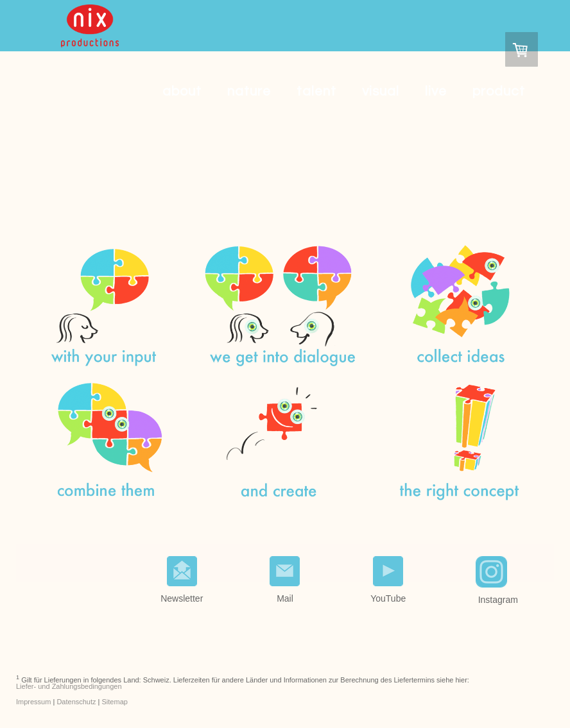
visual (381, 91)
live (436, 91)
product (499, 91)
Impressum (33, 702)
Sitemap (115, 702)
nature (249, 91)
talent (316, 91)
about (182, 91)
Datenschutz (76, 702)
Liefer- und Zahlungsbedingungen (69, 686)
